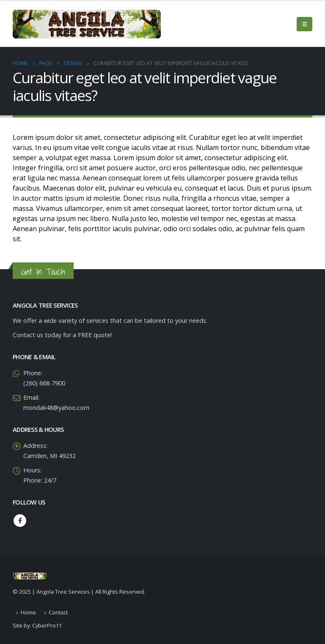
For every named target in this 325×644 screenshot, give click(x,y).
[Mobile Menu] (304, 24)
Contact (58, 612)
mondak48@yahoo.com (56, 408)
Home (28, 612)
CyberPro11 (47, 625)
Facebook (20, 521)
